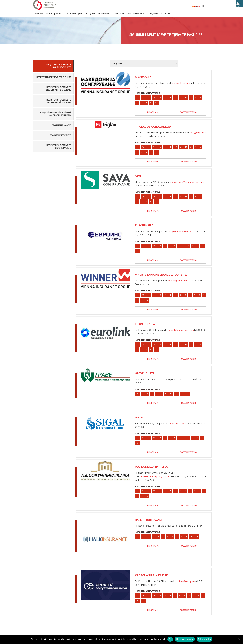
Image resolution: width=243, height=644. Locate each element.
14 (154, 98)
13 (149, 98)
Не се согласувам (185, 639)
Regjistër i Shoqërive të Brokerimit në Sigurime (59, 101)
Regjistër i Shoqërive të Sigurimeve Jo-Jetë (59, 66)
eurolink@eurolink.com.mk (181, 330)
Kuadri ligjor (74, 13)
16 (165, 98)
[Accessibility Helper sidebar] (239, 4)
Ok (170, 639)
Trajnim (153, 13)
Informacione (136, 13)
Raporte (119, 13)
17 (176, 98)
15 (160, 98)
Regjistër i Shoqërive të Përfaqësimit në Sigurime (58, 88)
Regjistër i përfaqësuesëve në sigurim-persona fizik (56, 114)
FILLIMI (39, 13)
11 (137, 98)
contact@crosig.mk (185, 581)
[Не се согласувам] (239, 639)
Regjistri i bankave (61, 125)
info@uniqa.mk (177, 423)
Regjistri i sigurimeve (98, 13)
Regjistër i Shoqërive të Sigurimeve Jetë (59, 146)
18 (186, 98)
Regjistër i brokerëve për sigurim (54, 77)
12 (143, 98)
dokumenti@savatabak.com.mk (188, 182)
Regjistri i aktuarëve (60, 135)
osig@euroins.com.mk (180, 231)
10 (156, 103)
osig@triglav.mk (198, 133)
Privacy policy (204, 639)
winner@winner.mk (178, 281)
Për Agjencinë (55, 13)
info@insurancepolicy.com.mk (156, 476)
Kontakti (167, 13)
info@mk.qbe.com (182, 83)
